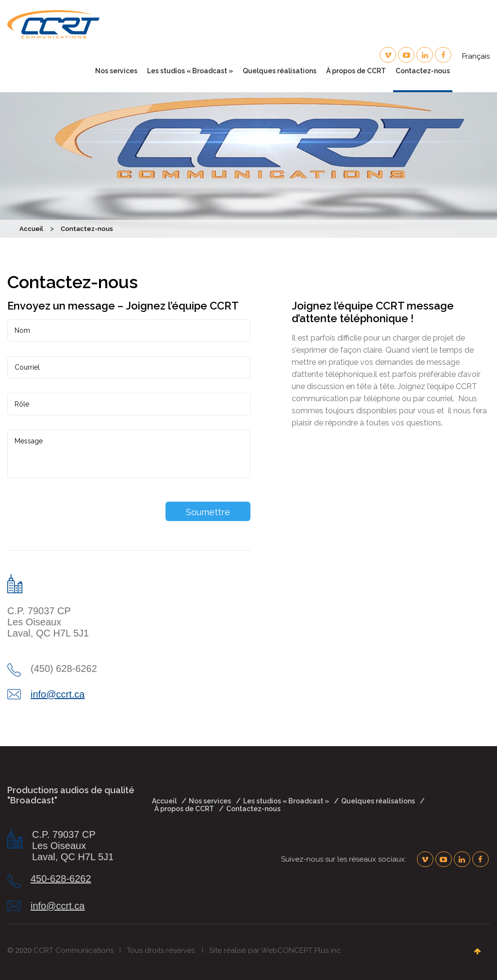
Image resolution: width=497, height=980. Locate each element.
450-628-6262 (61, 879)
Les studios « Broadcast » (190, 71)
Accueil (164, 801)
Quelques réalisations (280, 71)
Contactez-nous (423, 71)
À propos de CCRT (356, 71)
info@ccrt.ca (58, 694)
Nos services (116, 71)
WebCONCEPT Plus (295, 950)
